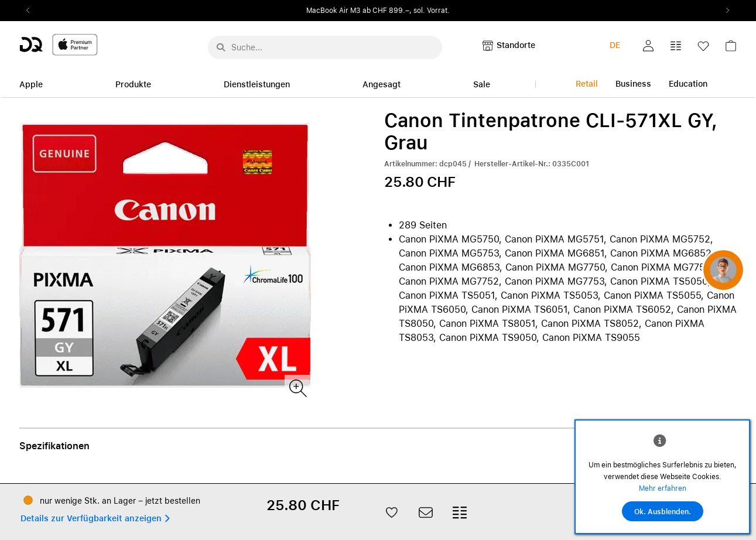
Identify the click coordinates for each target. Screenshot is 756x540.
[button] (648, 46)
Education (688, 84)
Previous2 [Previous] (32, 11)
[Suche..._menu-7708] (325, 47)
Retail (587, 84)
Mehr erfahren (663, 488)
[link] (731, 49)
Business (633, 84)
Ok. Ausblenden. (663, 512)
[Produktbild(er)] (297, 387)
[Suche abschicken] (221, 47)
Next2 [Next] (724, 11)
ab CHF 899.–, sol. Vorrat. (406, 11)
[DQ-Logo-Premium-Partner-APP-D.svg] (59, 44)
